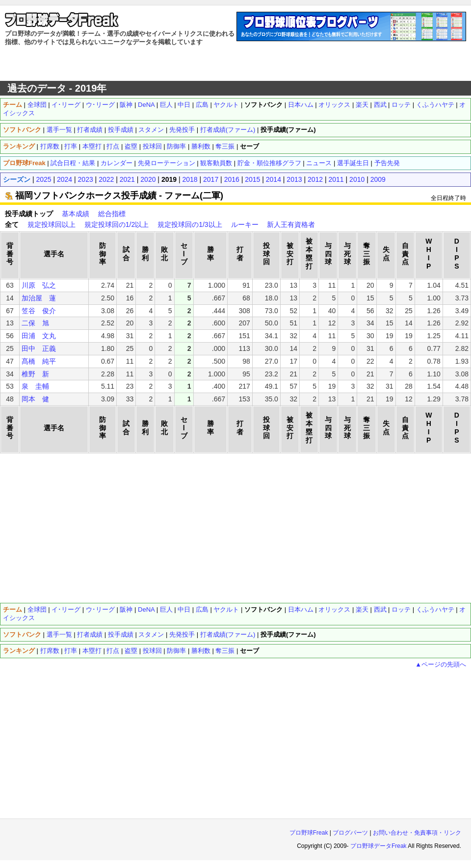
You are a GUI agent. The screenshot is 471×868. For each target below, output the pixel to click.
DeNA (146, 105)
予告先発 (387, 163)
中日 (184, 105)
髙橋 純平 (39, 361)
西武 (380, 105)
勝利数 (201, 146)
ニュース (319, 163)
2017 (211, 179)
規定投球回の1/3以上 (190, 224)
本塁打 (92, 146)
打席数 (50, 146)
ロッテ (401, 105)
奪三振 (225, 146)
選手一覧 (59, 130)
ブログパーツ (350, 833)
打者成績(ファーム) (228, 130)
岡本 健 (35, 399)
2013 (294, 179)
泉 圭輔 (35, 386)
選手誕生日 (353, 163)
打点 (113, 146)
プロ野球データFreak (379, 846)
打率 (71, 146)
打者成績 (90, 130)
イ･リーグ (66, 105)
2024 (65, 179)
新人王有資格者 (291, 224)
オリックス (334, 105)
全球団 (37, 105)
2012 (315, 179)
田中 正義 (39, 348)
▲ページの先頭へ (441, 664)
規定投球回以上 (52, 224)
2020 (148, 179)
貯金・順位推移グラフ (269, 163)
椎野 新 (35, 374)
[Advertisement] (236, 64)
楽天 (362, 105)
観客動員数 (216, 163)
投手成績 (121, 130)
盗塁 (131, 146)
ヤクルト (226, 105)
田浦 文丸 (39, 336)
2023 (86, 179)
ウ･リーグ (100, 105)
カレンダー (117, 163)
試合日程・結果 (73, 163)
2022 (106, 179)
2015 (252, 179)
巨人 (166, 105)
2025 (43, 179)
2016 (232, 179)
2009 (378, 179)
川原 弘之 (39, 285)
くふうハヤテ (435, 105)
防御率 (176, 146)
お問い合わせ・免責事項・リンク (417, 833)
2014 (274, 179)
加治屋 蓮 (39, 298)
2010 (357, 179)
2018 (190, 179)
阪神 (126, 105)
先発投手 (182, 130)
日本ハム (301, 105)
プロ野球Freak (309, 833)
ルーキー (245, 224)
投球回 (152, 146)
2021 (127, 179)
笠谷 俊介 (39, 311)
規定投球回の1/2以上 (117, 224)
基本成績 (76, 214)
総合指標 (112, 214)
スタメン (151, 130)
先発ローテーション (167, 163)
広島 (202, 105)
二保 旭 (35, 323)
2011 (336, 179)
